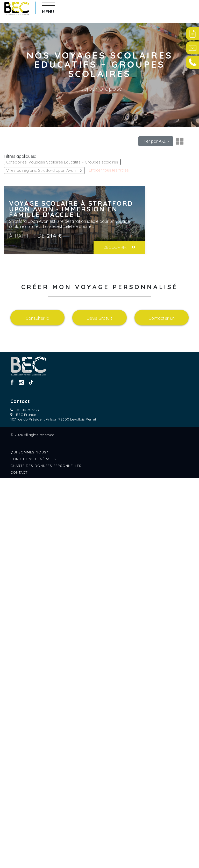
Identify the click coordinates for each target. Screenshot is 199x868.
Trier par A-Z (154, 141)
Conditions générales (33, 849)
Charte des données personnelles (46, 855)
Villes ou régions (24, 342)
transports (17, 531)
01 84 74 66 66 (28, 800)
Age (8, 218)
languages (16, 594)
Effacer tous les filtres (24, 233)
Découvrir (169, 247)
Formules (15, 468)
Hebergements (20, 405)
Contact (19, 862)
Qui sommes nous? (29, 842)
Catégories (16, 155)
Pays (9, 279)
